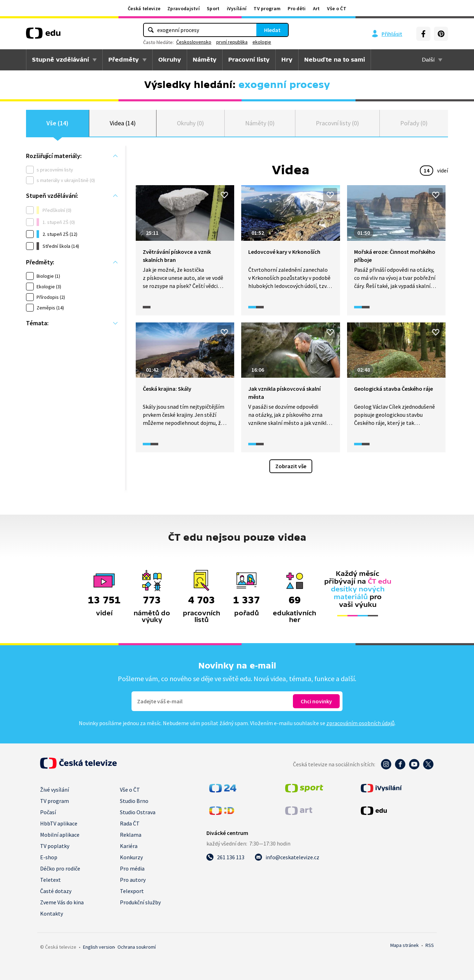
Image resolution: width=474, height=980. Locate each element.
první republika (232, 42)
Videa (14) (123, 123)
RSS (430, 945)
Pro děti (297, 8)
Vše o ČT (337, 8)
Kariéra (129, 846)
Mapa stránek (405, 945)
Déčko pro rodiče (60, 868)
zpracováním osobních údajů (360, 723)
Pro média (132, 868)
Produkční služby (140, 902)
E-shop (49, 857)
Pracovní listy (249, 60)
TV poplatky (55, 846)
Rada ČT (130, 823)
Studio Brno (134, 801)
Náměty (205, 60)
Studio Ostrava (138, 812)
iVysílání (237, 8)
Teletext (50, 880)
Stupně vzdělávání (60, 60)
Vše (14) (57, 123)
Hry (287, 60)
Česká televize (144, 8)
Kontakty (52, 913)
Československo (194, 42)
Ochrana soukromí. (137, 947)
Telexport (132, 891)
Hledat (272, 30)
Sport (213, 8)
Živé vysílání (55, 790)
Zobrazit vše (291, 466)
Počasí (48, 812)
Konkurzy (131, 857)
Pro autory (133, 880)
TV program (267, 8)
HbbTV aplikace (59, 823)
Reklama (131, 835)
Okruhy (170, 60)
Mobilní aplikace (60, 835)
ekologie (262, 42)
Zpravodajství (184, 8)
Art (316, 8)
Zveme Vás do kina (62, 902)
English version (99, 947)
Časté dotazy (56, 891)
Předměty (124, 60)
